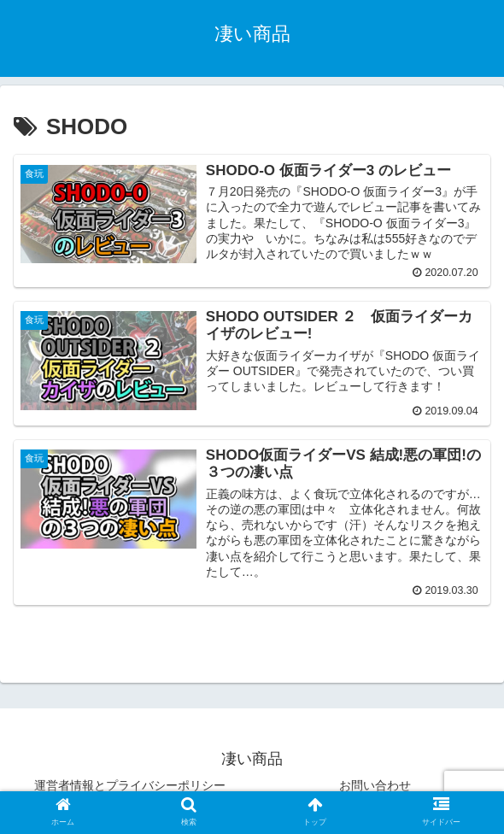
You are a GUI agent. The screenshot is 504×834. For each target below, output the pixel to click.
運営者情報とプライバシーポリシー (130, 786)
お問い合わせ (375, 786)
